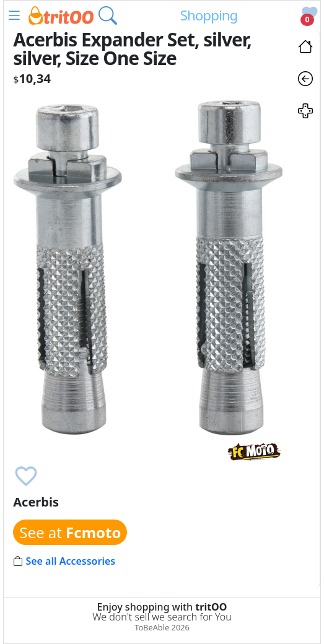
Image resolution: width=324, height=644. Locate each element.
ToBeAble (152, 627)
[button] (14, 15)
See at (70, 532)
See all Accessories (70, 561)
